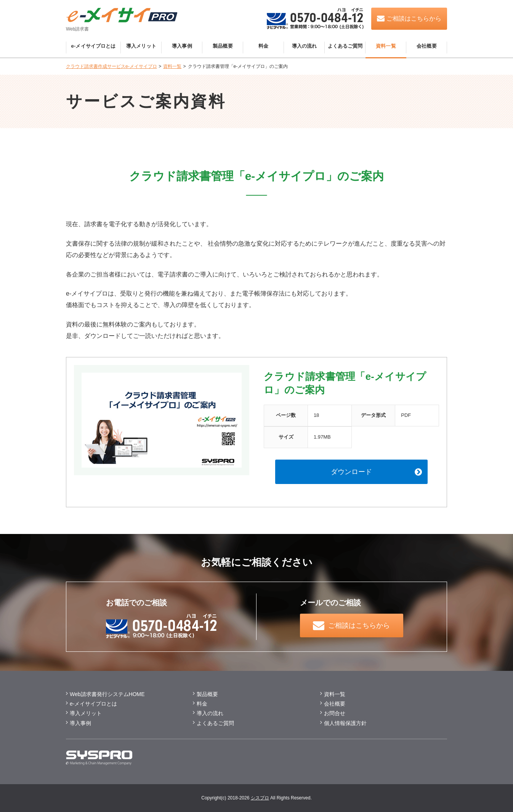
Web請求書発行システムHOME (107, 694)
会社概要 (427, 46)
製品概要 (223, 46)
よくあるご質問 (345, 46)
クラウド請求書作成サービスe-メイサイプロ (111, 66)
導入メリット (141, 46)
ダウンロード (351, 472)
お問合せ (335, 713)
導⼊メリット (86, 713)
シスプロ (260, 798)
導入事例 (182, 46)
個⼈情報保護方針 (345, 723)
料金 (263, 46)
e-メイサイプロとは (94, 46)
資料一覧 (386, 46)
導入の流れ (305, 46)
